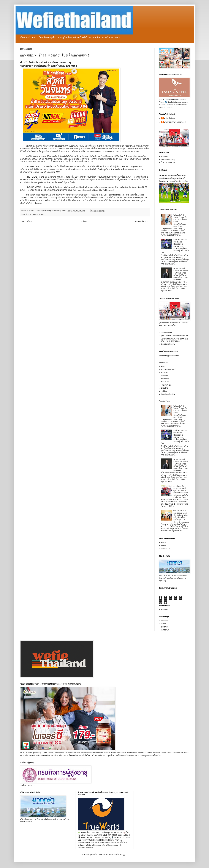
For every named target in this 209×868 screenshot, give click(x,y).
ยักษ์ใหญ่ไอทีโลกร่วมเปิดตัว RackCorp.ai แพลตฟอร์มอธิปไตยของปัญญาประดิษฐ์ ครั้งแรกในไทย (175, 246)
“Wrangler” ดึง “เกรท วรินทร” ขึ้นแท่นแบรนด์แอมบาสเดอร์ (181, 218)
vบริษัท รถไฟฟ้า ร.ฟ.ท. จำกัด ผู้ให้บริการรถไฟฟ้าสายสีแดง (174, 340)
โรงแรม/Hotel (167, 385)
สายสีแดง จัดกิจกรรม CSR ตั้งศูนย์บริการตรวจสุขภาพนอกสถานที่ (181, 489)
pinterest (165, 627)
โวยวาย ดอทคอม (168, 163)
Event (41, 214)
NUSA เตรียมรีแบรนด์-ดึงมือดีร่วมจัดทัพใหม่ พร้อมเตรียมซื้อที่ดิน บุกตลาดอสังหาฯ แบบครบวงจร (181, 274)
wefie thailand (170, 118)
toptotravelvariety (168, 160)
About (164, 546)
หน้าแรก (85, 221)
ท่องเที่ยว (165, 373)
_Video (164, 391)
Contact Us (166, 549)
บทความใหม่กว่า (28, 221)
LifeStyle (165, 388)
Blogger (123, 855)
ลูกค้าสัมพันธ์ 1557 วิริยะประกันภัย (174, 336)
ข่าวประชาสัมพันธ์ (32, 214)
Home (164, 367)
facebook (165, 621)
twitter (164, 624)
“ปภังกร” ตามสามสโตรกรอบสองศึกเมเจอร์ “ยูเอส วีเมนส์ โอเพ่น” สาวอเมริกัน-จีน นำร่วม (174, 179)
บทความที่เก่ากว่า (142, 221)
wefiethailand (166, 333)
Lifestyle (165, 376)
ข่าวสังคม (165, 382)
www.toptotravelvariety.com (175, 122)
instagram (165, 630)
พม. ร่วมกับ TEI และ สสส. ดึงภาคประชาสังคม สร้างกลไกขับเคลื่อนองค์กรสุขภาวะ (180, 515)
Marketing (165, 379)
